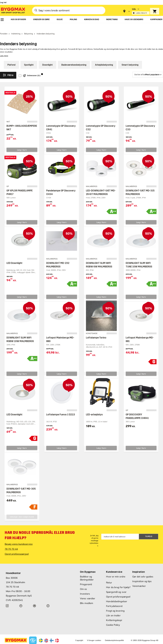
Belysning (29, 26)
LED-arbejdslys (94, 407)
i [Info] (42, 67)
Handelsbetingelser (117, 594)
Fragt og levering (115, 604)
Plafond (11, 58)
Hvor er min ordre (116, 569)
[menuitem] (2, 20)
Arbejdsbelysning (104, 58)
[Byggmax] (13, 10)
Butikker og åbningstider (87, 571)
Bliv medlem (87, 596)
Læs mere (4, 49)
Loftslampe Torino (96, 331)
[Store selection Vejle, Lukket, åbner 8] (141, 11)
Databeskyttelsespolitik (114, 633)
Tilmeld (149, 529)
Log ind (3, 2)
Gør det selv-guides (143, 569)
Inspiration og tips (142, 574)
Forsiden (4, 26)
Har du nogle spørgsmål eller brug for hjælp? (40, 528)
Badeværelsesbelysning (74, 58)
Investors (85, 587)
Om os (83, 582)
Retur (109, 575)
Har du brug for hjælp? (118, 580)
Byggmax (28, 642)
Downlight (47, 58)
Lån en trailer (113, 608)
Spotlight (29, 58)
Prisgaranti (86, 577)
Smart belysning (130, 58)
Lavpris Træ (38, 642)
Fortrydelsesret (114, 599)
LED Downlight (14, 256)
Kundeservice (114, 565)
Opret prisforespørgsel (17, 547)
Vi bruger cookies (94, 633)
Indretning (16, 26)
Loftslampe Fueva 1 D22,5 (61, 407)
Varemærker (139, 579)
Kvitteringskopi (114, 613)
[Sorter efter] (148, 67)
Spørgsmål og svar (116, 585)
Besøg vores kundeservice (19, 537)
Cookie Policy (113, 618)
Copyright (79, 633)
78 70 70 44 (11, 542)
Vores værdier (88, 591)
